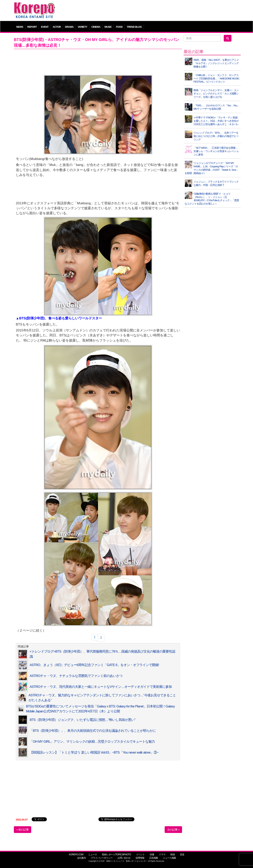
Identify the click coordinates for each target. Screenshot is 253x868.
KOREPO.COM (76, 855)
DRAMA (69, 27)
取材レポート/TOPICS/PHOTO (117, 855)
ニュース (93, 855)
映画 (173, 855)
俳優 (152, 855)
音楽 (182, 855)
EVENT (45, 27)
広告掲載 (154, 858)
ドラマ (162, 855)
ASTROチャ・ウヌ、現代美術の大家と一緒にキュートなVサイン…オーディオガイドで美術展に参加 (101, 687)
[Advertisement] (155, 11)
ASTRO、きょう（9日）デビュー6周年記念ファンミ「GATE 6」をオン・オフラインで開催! (94, 665)
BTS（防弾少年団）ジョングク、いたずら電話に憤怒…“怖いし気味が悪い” (83, 720)
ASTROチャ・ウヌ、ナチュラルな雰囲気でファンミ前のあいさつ (76, 676)
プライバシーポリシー (102, 858)
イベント (140, 855)
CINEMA (96, 27)
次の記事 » (173, 830)
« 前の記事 (23, 830)
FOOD (119, 27)
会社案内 (81, 858)
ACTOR (57, 27)
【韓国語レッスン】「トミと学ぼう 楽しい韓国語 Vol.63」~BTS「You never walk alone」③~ (94, 752)
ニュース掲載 (169, 858)
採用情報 (140, 858)
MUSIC (108, 27)
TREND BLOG (134, 27)
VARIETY (82, 27)
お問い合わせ (124, 858)
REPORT (32, 27)
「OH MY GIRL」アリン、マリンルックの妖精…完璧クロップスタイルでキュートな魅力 (92, 742)
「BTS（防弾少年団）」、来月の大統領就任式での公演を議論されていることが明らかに (93, 731)
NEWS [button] (20, 27)
